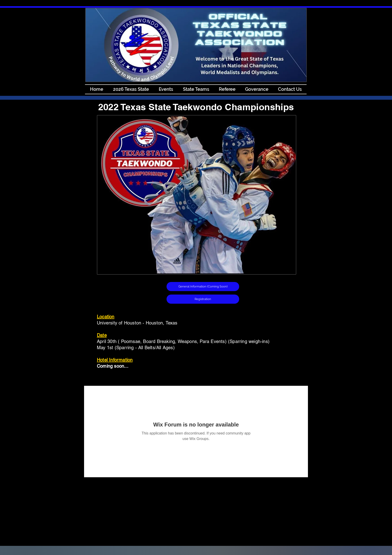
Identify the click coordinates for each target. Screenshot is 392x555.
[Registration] (203, 299)
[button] (203, 287)
